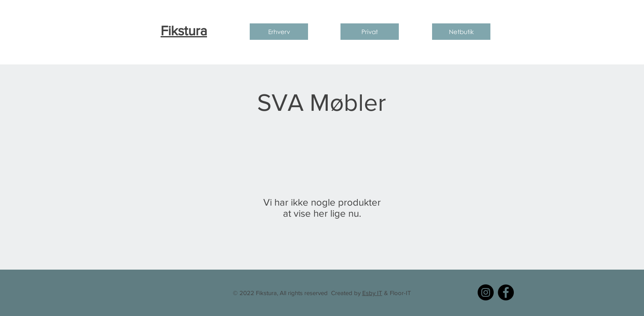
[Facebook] (506, 292)
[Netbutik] (461, 32)
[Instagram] (486, 292)
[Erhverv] (279, 32)
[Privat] (370, 32)
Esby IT (372, 293)
